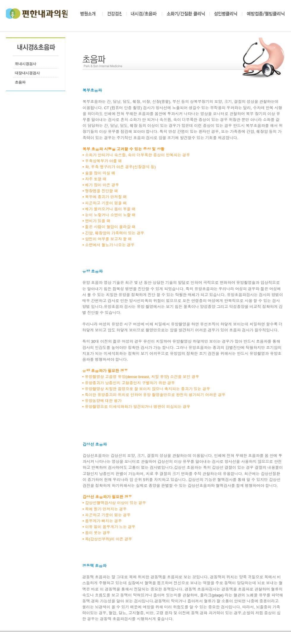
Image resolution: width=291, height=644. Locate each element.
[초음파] (23, 83)
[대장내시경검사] (28, 73)
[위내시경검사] (26, 64)
